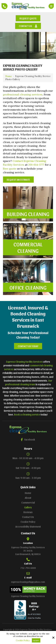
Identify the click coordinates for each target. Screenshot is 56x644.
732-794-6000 (28, 568)
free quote (10, 169)
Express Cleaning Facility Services (24, 362)
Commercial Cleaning (28, 247)
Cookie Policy (23, 640)
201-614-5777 (36, 165)
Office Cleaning (28, 287)
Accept (36, 640)
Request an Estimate (18, 180)
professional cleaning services (23, 94)
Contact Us (28, 26)
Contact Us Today (28, 346)
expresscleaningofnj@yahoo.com (28, 582)
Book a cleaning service (27, 414)
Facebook (28, 439)
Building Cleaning (28, 214)
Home (9, 76)
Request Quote (28, 18)
